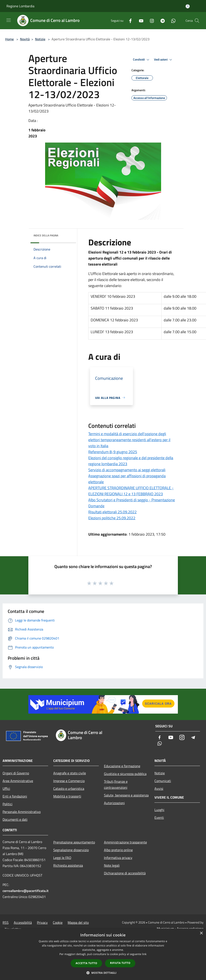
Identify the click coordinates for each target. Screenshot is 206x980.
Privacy (42, 922)
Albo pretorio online (118, 850)
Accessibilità (23, 922)
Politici (8, 804)
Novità (25, 39)
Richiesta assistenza (68, 865)
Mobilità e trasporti (67, 796)
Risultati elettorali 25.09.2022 (112, 512)
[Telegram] (161, 21)
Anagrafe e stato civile (70, 773)
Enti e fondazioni (15, 796)
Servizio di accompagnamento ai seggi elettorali (127, 470)
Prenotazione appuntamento (74, 842)
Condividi (142, 60)
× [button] (201, 933)
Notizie (40, 39)
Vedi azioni (164, 60)
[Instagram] (150, 21)
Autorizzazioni (114, 803)
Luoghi (159, 810)
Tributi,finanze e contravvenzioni (116, 784)
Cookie (58, 922)
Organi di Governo (16, 773)
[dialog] (103, 954)
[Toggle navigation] (9, 20)
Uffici (6, 789)
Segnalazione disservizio (71, 850)
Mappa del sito (78, 922)
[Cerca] (197, 21)
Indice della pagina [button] (46, 235)
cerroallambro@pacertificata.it (26, 891)
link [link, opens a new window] (144, 954)
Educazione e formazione (122, 766)
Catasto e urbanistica (69, 789)
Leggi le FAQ (62, 858)
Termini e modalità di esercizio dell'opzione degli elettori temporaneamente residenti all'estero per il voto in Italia (129, 440)
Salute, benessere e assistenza (126, 795)
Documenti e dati (15, 819)
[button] (103, 973)
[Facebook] (129, 21)
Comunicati (163, 781)
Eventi (159, 817)
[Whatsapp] (172, 21)
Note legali (112, 865)
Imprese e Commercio (69, 781)
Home (9, 39)
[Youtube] (139, 21)
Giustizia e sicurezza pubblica (125, 774)
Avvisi (159, 789)
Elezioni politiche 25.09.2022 (112, 518)
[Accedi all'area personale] (188, 6)
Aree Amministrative (18, 781)
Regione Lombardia (20, 6)
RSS (6, 922)
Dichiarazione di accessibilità (125, 873)
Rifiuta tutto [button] (120, 963)
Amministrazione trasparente (125, 842)
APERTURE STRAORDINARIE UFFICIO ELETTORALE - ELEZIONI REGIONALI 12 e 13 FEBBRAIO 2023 (131, 491)
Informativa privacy (118, 858)
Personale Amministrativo (22, 812)
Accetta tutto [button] (86, 963)
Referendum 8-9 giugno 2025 (113, 452)
